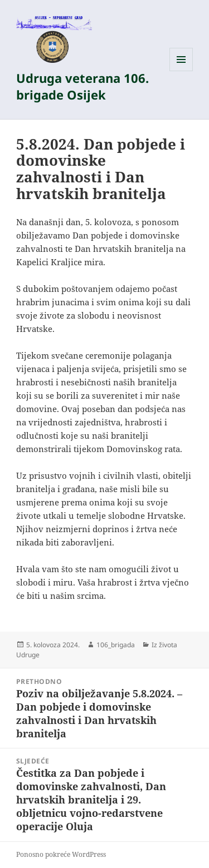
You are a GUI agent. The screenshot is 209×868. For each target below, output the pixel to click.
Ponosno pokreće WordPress (61, 854)
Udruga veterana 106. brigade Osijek (82, 86)
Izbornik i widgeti (181, 71)
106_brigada (116, 645)
